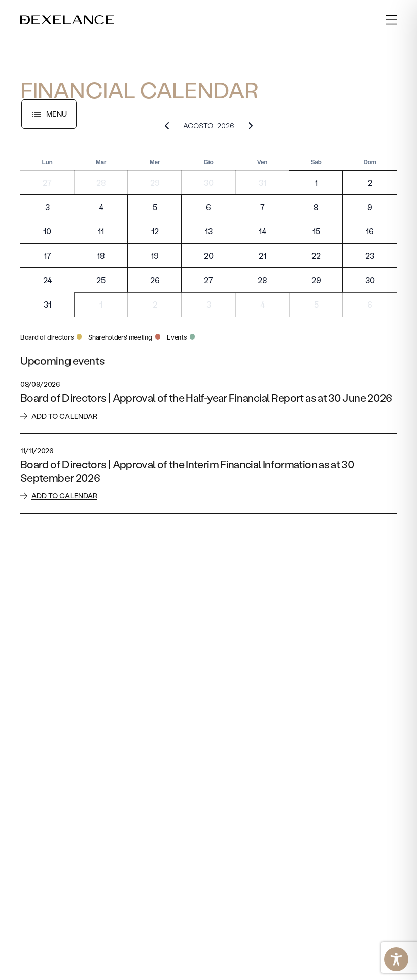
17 (47, 256)
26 (155, 280)
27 (47, 182)
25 (101, 280)
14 (263, 231)
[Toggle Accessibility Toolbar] (396, 959)
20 (209, 256)
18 (101, 256)
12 (155, 231)
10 (47, 231)
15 (316, 231)
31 (263, 182)
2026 (226, 126)
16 (370, 231)
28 (101, 182)
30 (209, 182)
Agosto (198, 126)
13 (209, 231)
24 (47, 280)
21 (263, 256)
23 (370, 256)
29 (155, 182)
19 (155, 256)
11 (101, 231)
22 (316, 256)
